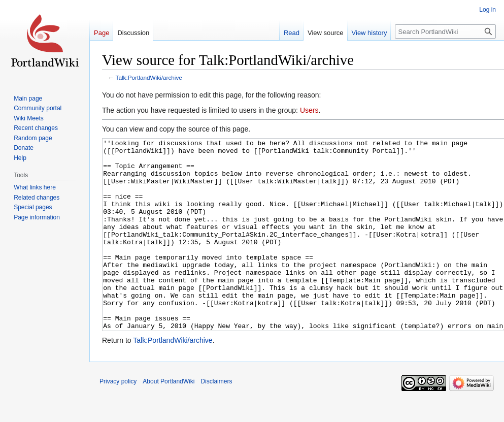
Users (309, 110)
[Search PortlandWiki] (445, 31)
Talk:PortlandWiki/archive (149, 77)
